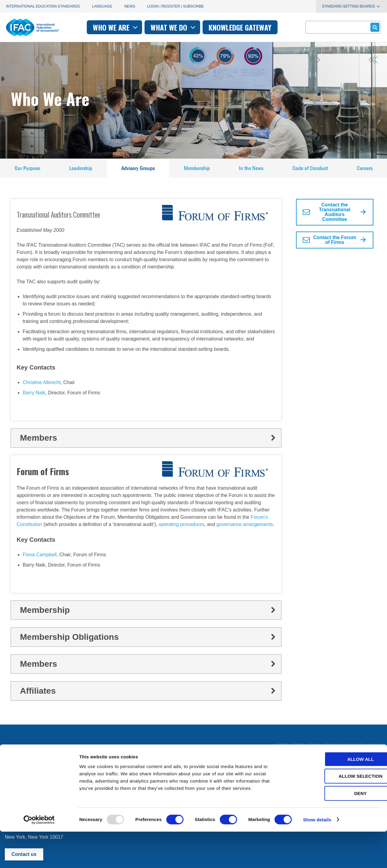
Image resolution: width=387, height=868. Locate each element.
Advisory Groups (138, 171)
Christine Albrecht (42, 388)
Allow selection (337, 813)
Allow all (337, 796)
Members (148, 443)
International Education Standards (43, 6)
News (130, 6)
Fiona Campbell (40, 560)
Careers (365, 171)
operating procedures (182, 530)
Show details (317, 856)
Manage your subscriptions (34, 756)
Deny (337, 830)
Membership (197, 171)
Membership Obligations (148, 643)
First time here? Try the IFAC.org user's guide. (54, 771)
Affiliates (148, 697)
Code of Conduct (310, 171)
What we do (174, 27)
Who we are (116, 27)
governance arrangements (245, 530)
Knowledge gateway (240, 27)
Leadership (81, 171)
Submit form (374, 27)
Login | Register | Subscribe (176, 6)
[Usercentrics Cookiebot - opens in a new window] (39, 856)
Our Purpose (27, 171)
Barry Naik (34, 398)
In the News (251, 171)
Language (102, 6)
